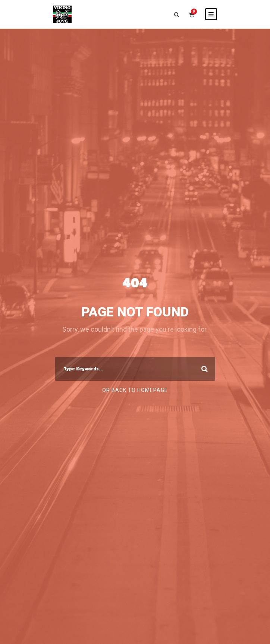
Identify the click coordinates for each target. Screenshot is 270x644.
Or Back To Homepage (135, 390)
